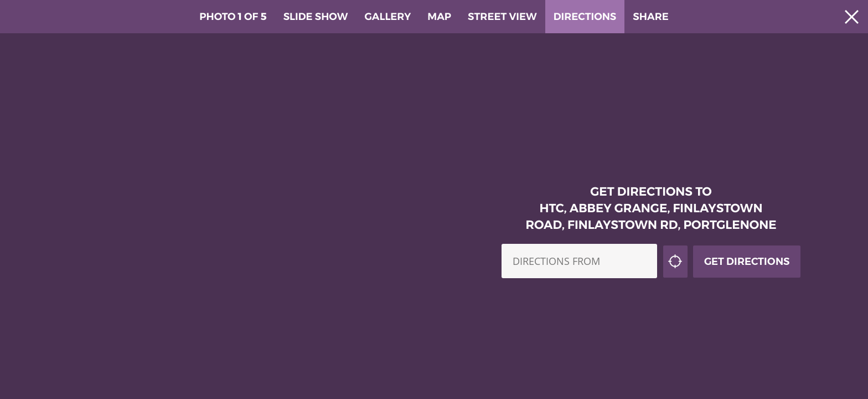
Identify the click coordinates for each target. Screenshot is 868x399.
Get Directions (747, 246)
